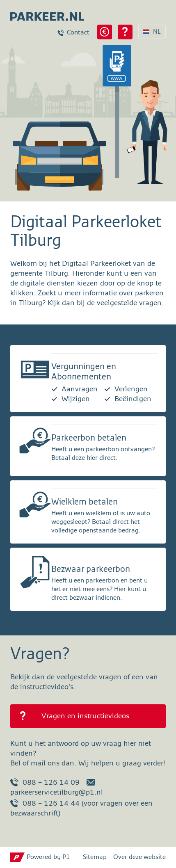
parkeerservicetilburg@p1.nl (57, 787)
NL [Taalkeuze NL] (157, 32)
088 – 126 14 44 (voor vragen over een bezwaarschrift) (81, 808)
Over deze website (139, 857)
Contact (78, 33)
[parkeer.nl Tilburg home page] (43, 14)
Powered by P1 (48, 857)
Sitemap (95, 857)
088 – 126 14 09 (45, 782)
